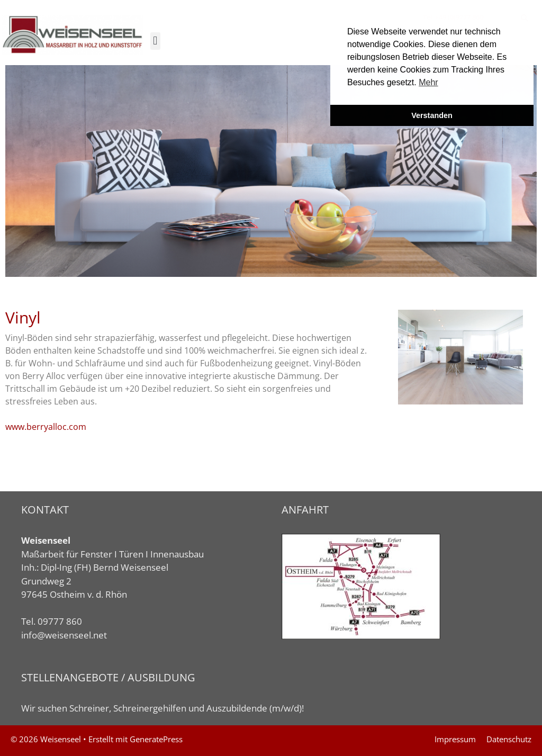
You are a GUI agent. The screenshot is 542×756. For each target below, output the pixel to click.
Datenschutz (509, 739)
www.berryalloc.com (46, 427)
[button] (155, 41)
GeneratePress (156, 739)
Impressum (455, 739)
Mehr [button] (428, 82)
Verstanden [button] (432, 115)
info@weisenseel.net (64, 635)
